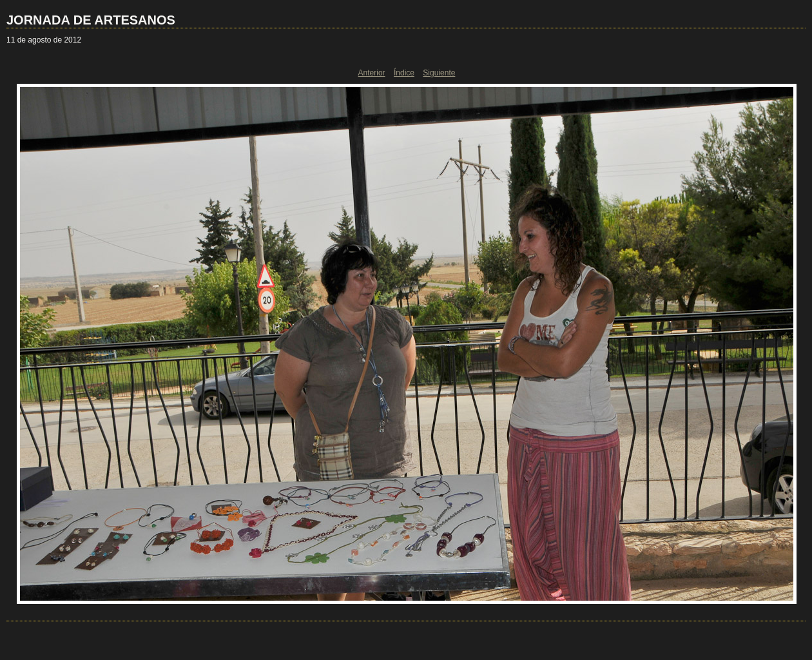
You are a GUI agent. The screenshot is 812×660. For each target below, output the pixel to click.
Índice (404, 73)
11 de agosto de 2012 (44, 40)
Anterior (372, 73)
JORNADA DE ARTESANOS (91, 20)
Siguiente (439, 73)
